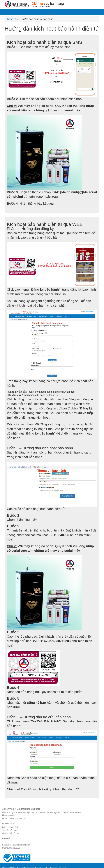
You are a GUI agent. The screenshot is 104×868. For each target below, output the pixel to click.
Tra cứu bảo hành (10, 830)
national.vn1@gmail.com (16, 818)
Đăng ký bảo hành (10, 827)
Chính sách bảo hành (12, 833)
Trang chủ (12, 19)
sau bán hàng (66, 5)
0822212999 (10, 815)
